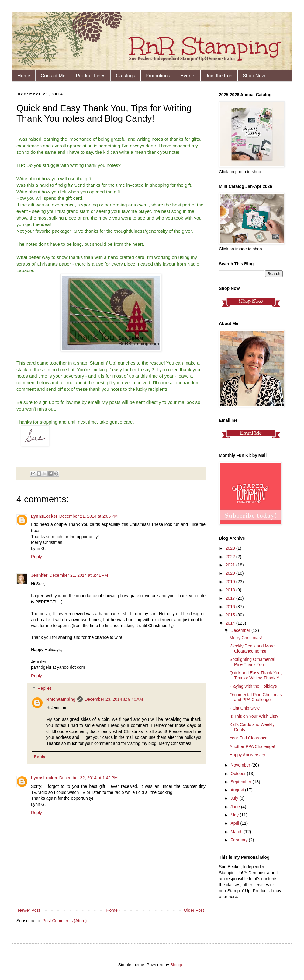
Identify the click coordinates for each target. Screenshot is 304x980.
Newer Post (29, 910)
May (235, 815)
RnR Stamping (61, 699)
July (235, 798)
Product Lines (91, 76)
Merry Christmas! (246, 638)
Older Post (194, 910)
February (240, 840)
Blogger (177, 965)
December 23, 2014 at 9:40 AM (114, 699)
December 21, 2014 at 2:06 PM (89, 516)
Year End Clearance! (249, 738)
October (239, 774)
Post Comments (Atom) (65, 921)
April (235, 823)
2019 (231, 582)
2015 (231, 615)
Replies (45, 688)
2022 (231, 557)
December (241, 630)
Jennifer (39, 575)
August (238, 790)
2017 (231, 598)
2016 (231, 607)
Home (24, 76)
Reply (36, 557)
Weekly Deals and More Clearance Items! (252, 649)
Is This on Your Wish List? (254, 716)
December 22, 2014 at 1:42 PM (89, 778)
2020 (231, 573)
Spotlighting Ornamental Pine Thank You (252, 662)
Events (188, 76)
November (241, 765)
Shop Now (254, 76)
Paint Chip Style (245, 708)
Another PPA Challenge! (252, 746)
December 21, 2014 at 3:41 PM (79, 575)
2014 (231, 623)
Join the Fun (219, 76)
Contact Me (53, 76)
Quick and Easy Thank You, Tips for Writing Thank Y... (256, 675)
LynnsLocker (44, 516)
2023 (231, 548)
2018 (231, 590)
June (236, 807)
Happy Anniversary (247, 755)
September (241, 782)
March (237, 832)
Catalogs (125, 76)
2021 (231, 565)
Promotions (158, 76)
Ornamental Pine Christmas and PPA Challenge (256, 697)
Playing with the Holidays (253, 686)
